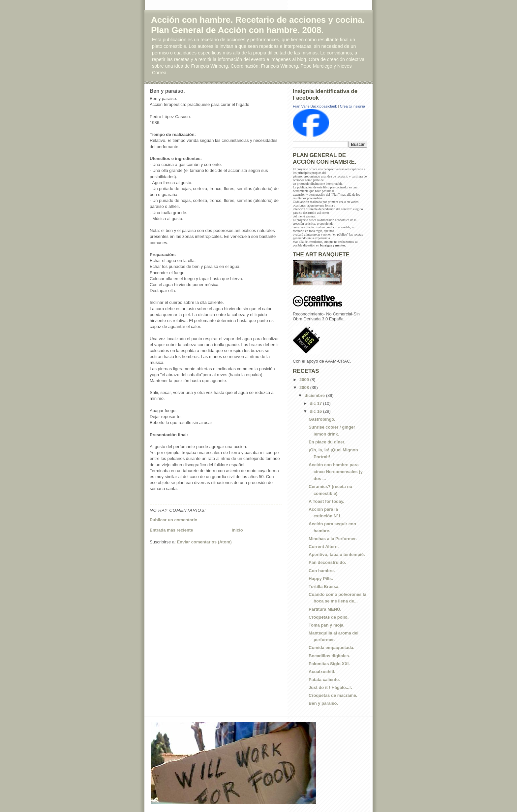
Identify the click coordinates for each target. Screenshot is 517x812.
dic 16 (316, 411)
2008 (305, 388)
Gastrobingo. (322, 419)
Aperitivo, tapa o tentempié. (337, 554)
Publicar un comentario (173, 520)
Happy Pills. (321, 579)
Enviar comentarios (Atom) (204, 542)
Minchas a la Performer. (333, 539)
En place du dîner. (327, 442)
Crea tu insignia (352, 106)
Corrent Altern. (324, 547)
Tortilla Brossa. (324, 586)
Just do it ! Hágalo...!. (330, 687)
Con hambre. (322, 571)
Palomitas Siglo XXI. (329, 664)
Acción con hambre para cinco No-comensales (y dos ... (336, 472)
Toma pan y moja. (327, 625)
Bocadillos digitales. (329, 656)
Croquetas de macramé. (333, 695)
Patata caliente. (324, 680)
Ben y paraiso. (323, 703)
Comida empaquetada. (332, 648)
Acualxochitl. (322, 672)
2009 (305, 380)
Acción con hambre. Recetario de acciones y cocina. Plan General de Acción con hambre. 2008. (258, 25)
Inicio (237, 530)
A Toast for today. (326, 501)
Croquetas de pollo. (329, 617)
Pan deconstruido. (327, 562)
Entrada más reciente (171, 530)
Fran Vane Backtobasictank (315, 106)
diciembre (315, 395)
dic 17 (316, 403)
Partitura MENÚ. (325, 609)
